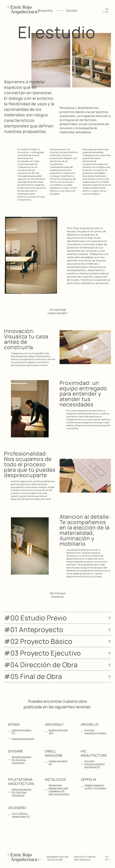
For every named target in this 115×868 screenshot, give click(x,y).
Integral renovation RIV (23, 739)
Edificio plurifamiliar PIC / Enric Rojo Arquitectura (22, 792)
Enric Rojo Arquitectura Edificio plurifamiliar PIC (95, 764)
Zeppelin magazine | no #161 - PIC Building (95, 787)
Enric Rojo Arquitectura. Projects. (96, 732)
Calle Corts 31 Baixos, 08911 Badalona (85, 858)
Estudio (72, 11)
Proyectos (45, 11)
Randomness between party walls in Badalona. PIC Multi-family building (59, 790)
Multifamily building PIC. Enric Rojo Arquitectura (21, 760)
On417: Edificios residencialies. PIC (21, 815)
